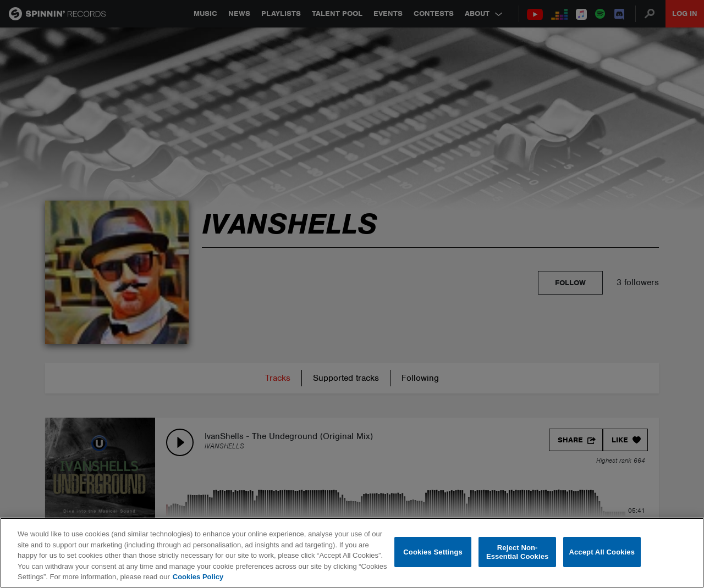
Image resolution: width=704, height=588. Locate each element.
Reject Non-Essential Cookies (517, 552)
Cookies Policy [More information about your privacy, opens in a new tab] (198, 577)
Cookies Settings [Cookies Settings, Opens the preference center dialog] (433, 552)
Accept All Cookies (602, 552)
